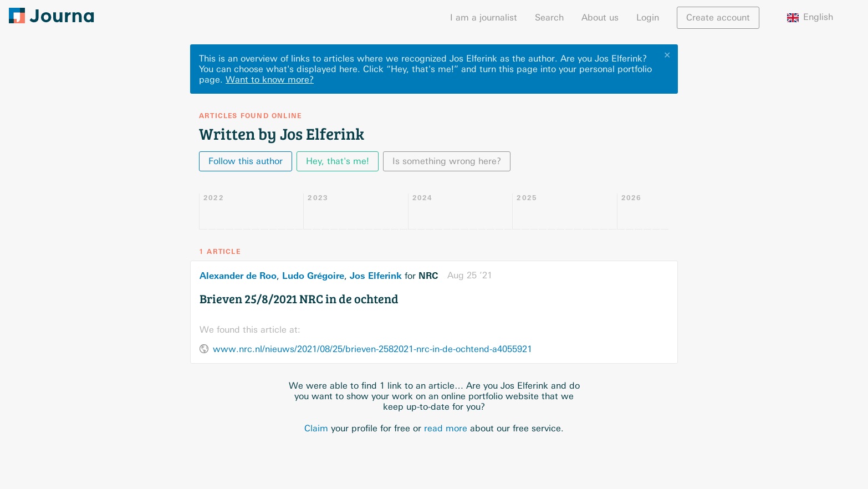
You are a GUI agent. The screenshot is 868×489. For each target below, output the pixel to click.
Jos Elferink (376, 276)
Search (549, 17)
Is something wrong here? (447, 161)
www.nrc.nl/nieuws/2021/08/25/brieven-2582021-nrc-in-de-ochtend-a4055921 (372, 349)
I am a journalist (484, 17)
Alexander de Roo (238, 276)
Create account (718, 17)
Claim (316, 428)
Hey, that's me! (338, 161)
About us (600, 17)
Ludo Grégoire (313, 276)
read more (446, 428)
